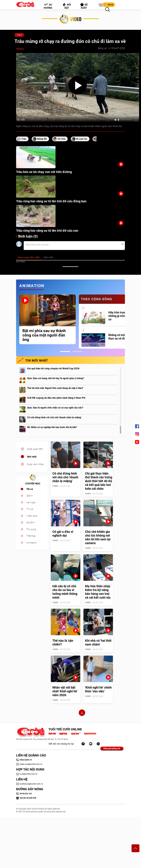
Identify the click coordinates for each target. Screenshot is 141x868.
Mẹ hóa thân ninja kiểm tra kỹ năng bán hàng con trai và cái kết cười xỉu (98, 592)
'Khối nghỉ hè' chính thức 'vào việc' (98, 689)
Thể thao (31, 536)
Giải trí (30, 496)
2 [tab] (78, 352)
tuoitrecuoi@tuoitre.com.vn (29, 784)
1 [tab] (65, 352)
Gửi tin (109, 5)
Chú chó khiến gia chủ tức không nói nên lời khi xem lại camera (98, 537)
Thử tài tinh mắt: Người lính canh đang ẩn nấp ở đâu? (55, 388)
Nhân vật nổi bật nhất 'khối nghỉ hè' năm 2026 (65, 691)
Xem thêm (21, 262)
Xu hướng (48, 6)
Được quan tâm (35, 449)
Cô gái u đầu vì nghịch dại (63, 534)
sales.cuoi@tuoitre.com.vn (29, 764)
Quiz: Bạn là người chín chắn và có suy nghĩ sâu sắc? (55, 408)
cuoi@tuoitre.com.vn (27, 774)
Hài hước (31, 502)
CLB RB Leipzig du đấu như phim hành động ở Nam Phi (56, 398)
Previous (15, 321)
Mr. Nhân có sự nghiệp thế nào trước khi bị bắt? (52, 427)
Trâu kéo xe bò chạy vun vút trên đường (44, 172)
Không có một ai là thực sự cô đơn (120, 337)
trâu (24, 139)
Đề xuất (84, 6)
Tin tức (30, 509)
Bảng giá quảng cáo (112, 749)
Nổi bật (67, 6)
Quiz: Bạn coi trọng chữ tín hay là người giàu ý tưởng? (56, 378)
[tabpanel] (47, 319)
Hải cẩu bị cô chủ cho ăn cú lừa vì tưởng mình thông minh (65, 592)
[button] (100, 5)
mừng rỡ (42, 139)
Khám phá (32, 516)
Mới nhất (32, 457)
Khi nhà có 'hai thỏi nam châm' (98, 642)
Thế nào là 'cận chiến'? (63, 642)
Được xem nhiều (35, 464)
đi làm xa (82, 139)
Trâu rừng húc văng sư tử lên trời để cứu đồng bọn (51, 201)
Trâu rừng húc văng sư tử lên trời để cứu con (47, 231)
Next (127, 321)
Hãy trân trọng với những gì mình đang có (121, 316)
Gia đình (30, 523)
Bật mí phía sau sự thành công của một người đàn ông (44, 335)
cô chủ (61, 139)
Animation (31, 543)
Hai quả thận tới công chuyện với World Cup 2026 (53, 369)
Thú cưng (31, 529)
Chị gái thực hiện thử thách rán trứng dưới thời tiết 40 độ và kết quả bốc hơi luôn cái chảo (99, 481)
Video (19, 35)
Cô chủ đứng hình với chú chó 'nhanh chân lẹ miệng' (54, 417)
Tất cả (30, 489)
